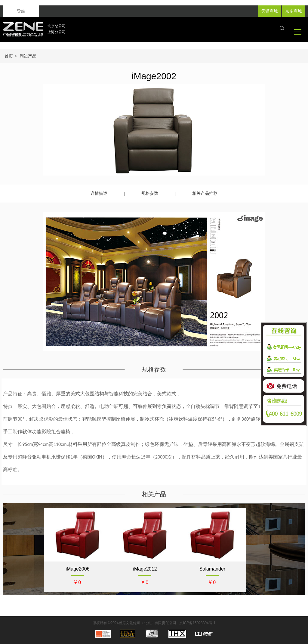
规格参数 (150, 193)
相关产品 (154, 494)
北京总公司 (57, 26)
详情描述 (99, 193)
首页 (9, 56)
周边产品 (28, 56)
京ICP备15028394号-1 (197, 623)
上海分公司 (57, 32)
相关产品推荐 (205, 193)
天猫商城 (269, 11)
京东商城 (294, 11)
